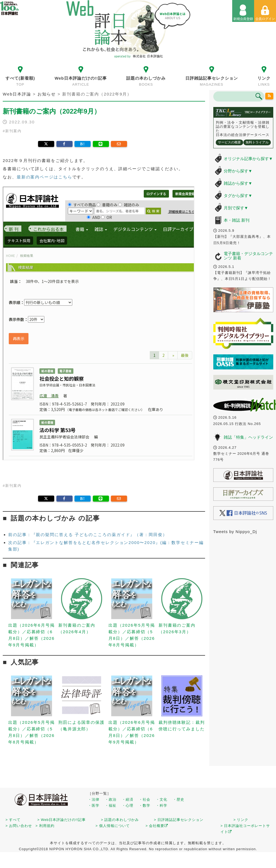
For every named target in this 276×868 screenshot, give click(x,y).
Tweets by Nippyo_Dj (235, 532)
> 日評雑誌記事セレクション (179, 820)
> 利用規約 (45, 826)
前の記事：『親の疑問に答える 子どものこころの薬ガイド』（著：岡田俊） (88, 535)
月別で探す (236, 208)
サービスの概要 (229, 142)
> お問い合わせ (19, 826)
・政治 (111, 799)
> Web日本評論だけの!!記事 (61, 820)
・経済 (128, 799)
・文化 (162, 799)
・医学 (94, 805)
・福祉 (111, 805)
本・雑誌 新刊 (237, 220)
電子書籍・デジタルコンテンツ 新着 (248, 256)
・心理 (128, 805)
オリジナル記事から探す (248, 159)
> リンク (241, 820)
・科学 (162, 805)
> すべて (13, 820)
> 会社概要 (157, 826)
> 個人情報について (113, 826)
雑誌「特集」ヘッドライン (248, 437)
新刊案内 (13, 131)
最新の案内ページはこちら (44, 177)
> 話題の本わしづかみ (120, 820)
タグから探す (238, 196)
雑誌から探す (238, 183)
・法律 (94, 799)
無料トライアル (257, 142)
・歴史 (179, 799)
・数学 (145, 805)
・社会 (145, 799)
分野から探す (238, 171)
